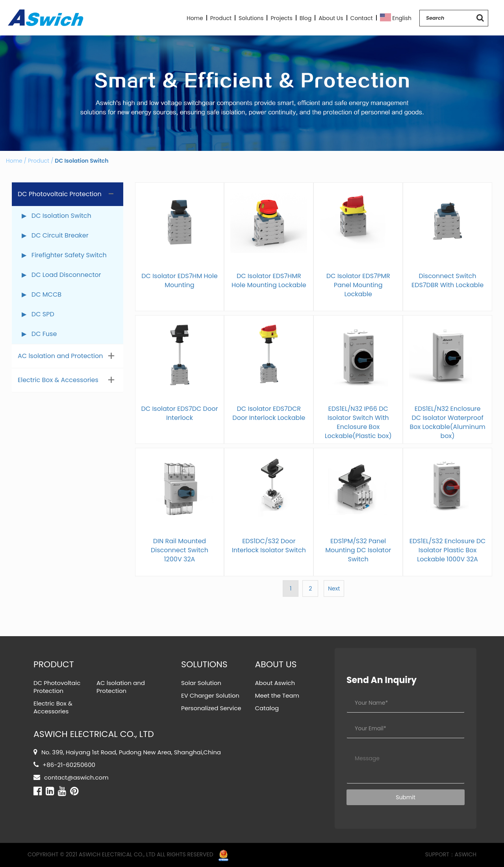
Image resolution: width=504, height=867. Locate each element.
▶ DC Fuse (39, 334)
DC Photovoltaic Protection (60, 194)
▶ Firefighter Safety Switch (64, 255)
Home (195, 18)
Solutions (251, 18)
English (396, 17)
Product (221, 18)
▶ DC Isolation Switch (57, 216)
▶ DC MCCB (42, 294)
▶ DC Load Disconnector (61, 275)
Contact (362, 18)
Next (334, 589)
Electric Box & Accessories (58, 380)
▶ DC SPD (38, 314)
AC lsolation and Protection (60, 356)
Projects (281, 18)
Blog (306, 18)
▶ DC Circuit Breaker (55, 235)
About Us (331, 18)
